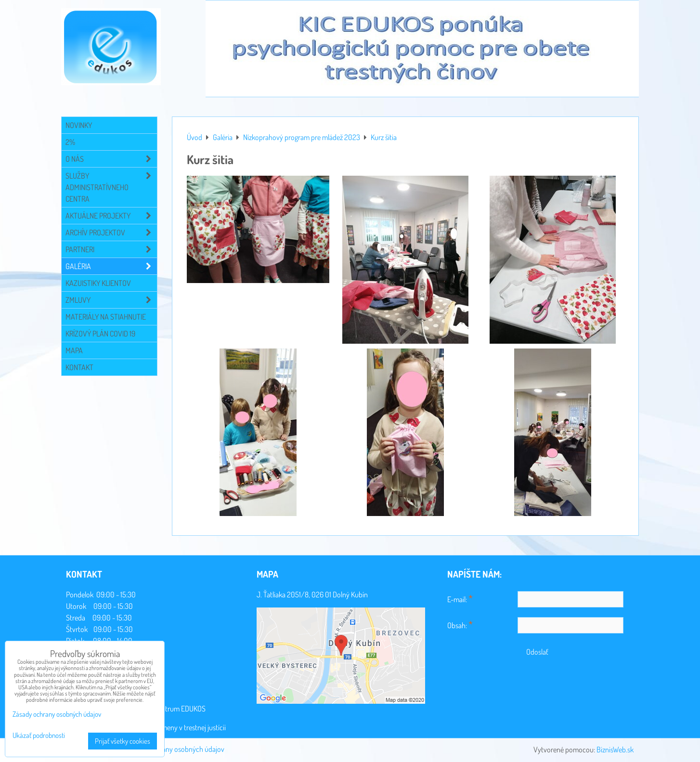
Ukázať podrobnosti (39, 736)
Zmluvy (111, 300)
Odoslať (537, 652)
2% (70, 142)
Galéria (111, 266)
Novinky (79, 125)
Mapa (74, 350)
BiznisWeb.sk (615, 749)
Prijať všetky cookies (123, 741)
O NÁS (111, 159)
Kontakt (79, 367)
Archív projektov (111, 232)
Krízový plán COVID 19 (100, 334)
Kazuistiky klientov (98, 283)
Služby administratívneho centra (111, 187)
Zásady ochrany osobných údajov (175, 749)
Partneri (111, 249)
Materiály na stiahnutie (106, 317)
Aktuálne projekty (111, 216)
